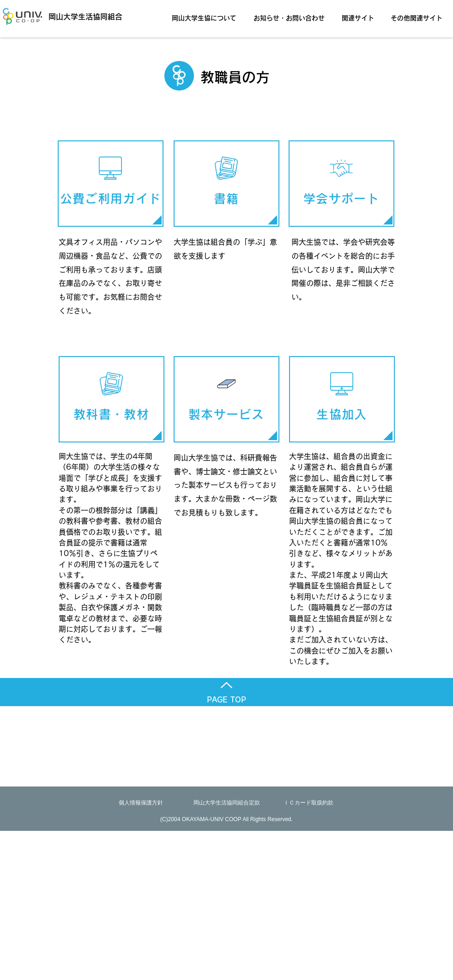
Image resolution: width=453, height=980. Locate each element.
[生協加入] (342, 399)
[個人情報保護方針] (141, 803)
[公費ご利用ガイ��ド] (111, 184)
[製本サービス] (226, 399)
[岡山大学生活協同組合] (72, 16)
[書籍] (226, 184)
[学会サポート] (341, 184)
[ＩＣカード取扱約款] (308, 803)
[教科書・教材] (112, 399)
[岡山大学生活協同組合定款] (227, 803)
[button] (207, 14)
